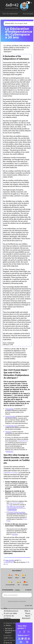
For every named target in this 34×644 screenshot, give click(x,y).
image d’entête (9, 560)
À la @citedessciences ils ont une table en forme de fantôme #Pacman (11, 615)
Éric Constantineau (12, 561)
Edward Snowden (10, 416)
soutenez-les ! (9, 451)
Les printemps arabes (11, 426)
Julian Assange (9, 409)
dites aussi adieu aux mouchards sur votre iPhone (16, 509)
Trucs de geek (28, 14)
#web (26, 23)
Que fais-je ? (11, 631)
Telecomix (8, 432)
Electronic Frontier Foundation (16, 512)
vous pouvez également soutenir (15, 504)
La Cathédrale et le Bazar (16, 472)
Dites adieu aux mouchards (14, 506)
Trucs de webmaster (10, 14)
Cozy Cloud (14, 534)
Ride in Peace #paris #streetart (26, 615)
